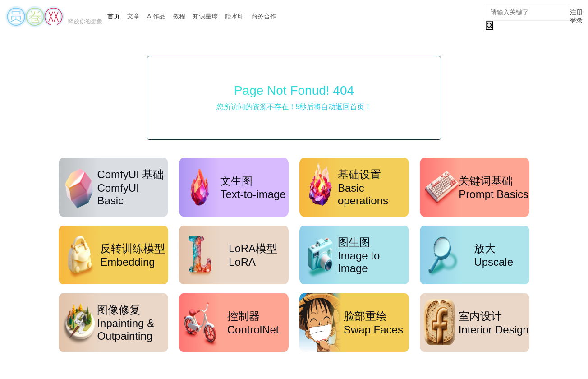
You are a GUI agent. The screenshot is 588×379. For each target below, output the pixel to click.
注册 (576, 12)
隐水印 (234, 16)
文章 (133, 16)
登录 (576, 20)
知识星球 (205, 16)
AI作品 (156, 16)
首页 (114, 16)
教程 (179, 16)
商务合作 (264, 16)
